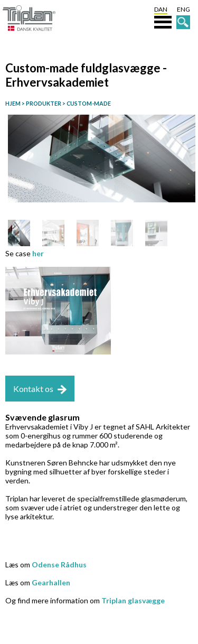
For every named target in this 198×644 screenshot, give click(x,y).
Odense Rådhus (59, 564)
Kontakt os (33, 389)
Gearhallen (51, 582)
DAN (161, 9)
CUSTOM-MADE (88, 103)
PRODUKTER (43, 103)
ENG (183, 9)
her (38, 253)
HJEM (13, 103)
